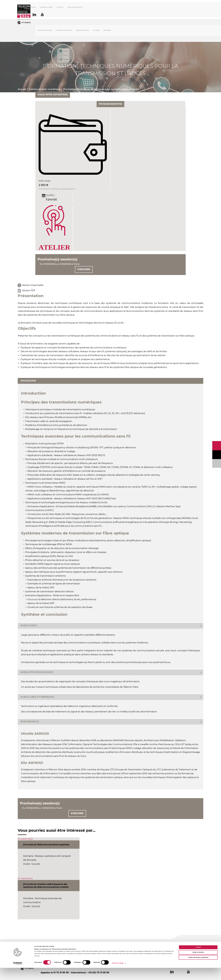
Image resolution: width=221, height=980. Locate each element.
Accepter (198, 959)
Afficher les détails (118, 976)
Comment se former (53, 8)
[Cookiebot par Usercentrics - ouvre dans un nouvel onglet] (18, 975)
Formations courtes (82, 31)
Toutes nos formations (45, 31)
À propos (40, 8)
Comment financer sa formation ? (57, 189)
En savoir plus (25, 839)
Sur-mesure (107, 31)
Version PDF (29, 291)
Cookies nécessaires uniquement (198, 970)
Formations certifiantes (64, 31)
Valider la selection (198, 965)
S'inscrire (84, 270)
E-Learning (96, 31)
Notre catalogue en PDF (82, 8)
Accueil (22, 90)
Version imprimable (33, 286)
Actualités (67, 8)
